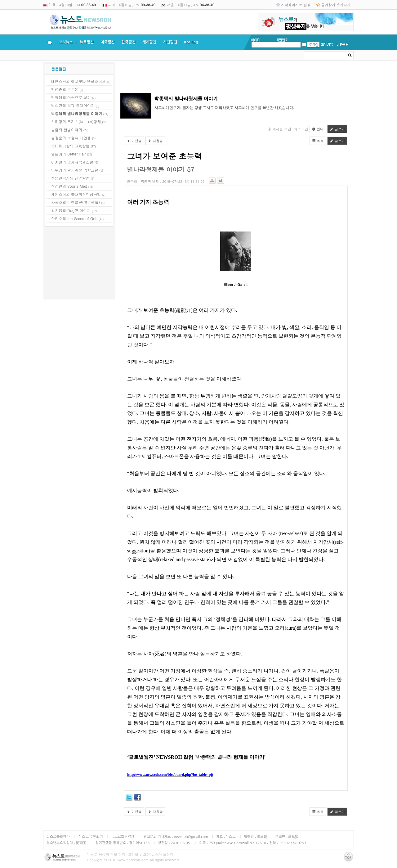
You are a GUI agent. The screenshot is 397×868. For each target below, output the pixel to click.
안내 (318, 129)
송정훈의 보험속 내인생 (71, 138)
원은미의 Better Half (69, 154)
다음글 (156, 141)
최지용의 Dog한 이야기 (71, 210)
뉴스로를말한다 (58, 837)
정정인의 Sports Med (69, 186)
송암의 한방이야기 (67, 130)
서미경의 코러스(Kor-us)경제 (76, 121)
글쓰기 (337, 129)
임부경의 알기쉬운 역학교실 (75, 170)
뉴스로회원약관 (123, 837)
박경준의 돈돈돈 (65, 89)
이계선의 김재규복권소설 (72, 162)
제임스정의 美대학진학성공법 (76, 194)
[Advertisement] (79, 264)
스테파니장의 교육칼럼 (70, 146)
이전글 (134, 141)
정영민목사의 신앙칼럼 (70, 178)
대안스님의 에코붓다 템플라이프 (78, 81)
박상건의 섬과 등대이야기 (73, 105)
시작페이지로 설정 (296, 5)
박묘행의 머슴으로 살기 (71, 97)
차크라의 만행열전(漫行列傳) (76, 202)
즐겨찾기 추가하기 (336, 5)
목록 (318, 141)
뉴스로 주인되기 (90, 837)
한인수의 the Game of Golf (74, 218)
